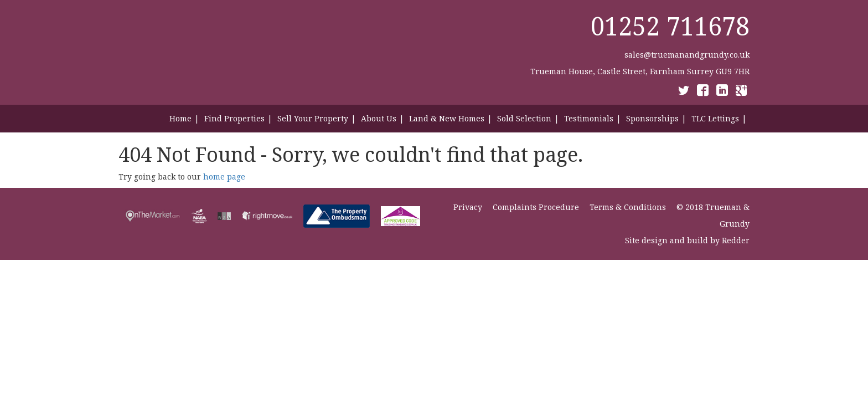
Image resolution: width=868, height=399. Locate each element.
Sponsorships (652, 118)
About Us (379, 118)
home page (224, 177)
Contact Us (729, 152)
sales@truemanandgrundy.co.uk (687, 55)
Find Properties (234, 118)
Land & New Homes (447, 118)
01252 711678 (670, 26)
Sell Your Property (313, 118)
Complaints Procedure (536, 207)
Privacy (468, 207)
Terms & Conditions (628, 207)
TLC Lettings (715, 118)
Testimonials (589, 118)
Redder (736, 240)
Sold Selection (524, 118)
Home (180, 118)
